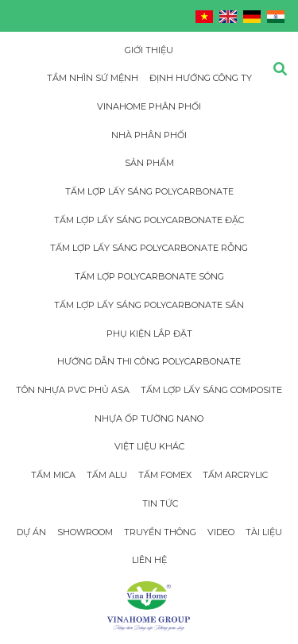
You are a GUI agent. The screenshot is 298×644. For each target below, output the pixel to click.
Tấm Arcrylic (235, 475)
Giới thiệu (149, 50)
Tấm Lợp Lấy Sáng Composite (211, 390)
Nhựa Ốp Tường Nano (149, 418)
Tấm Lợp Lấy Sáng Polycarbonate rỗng (149, 248)
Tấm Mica (53, 475)
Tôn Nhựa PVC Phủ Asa (73, 390)
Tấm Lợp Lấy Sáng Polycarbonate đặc (149, 220)
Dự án (31, 532)
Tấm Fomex (165, 475)
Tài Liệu (264, 532)
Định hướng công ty (201, 78)
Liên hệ (149, 560)
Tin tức (160, 503)
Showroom (85, 532)
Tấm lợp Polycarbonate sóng (149, 276)
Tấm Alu (107, 475)
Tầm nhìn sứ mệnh (93, 78)
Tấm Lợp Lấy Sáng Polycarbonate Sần (149, 305)
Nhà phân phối (149, 135)
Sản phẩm (149, 163)
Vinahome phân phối (149, 106)
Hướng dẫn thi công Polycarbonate (149, 361)
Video (221, 532)
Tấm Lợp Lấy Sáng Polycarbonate (149, 191)
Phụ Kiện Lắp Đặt (149, 334)
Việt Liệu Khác (149, 446)
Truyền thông (160, 532)
